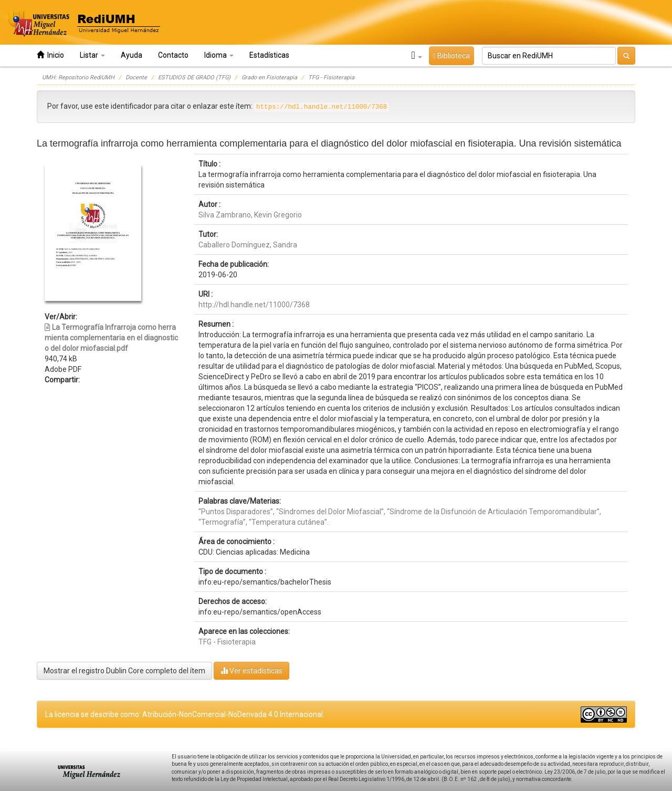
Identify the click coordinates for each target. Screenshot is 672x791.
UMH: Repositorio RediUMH (78, 77)
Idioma (219, 55)
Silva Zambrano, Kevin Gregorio (250, 215)
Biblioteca (451, 56)
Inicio (50, 55)
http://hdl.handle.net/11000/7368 (254, 305)
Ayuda (132, 55)
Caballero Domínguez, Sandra (248, 245)
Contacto (173, 55)
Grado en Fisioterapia (269, 77)
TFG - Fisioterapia (331, 77)
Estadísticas (269, 55)
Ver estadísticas (251, 670)
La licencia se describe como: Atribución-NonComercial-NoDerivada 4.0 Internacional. (185, 714)
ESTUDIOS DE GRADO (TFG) (194, 77)
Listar (92, 55)
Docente (136, 77)
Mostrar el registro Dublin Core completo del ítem (124, 671)
